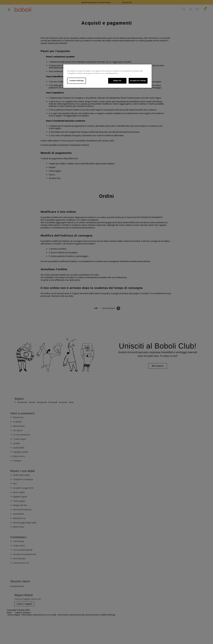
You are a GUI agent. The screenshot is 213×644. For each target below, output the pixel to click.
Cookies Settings (77, 81)
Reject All (117, 81)
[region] (107, 76)
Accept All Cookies (138, 81)
